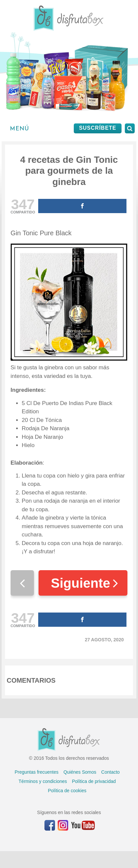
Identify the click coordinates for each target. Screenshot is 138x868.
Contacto (110, 772)
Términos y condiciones (43, 781)
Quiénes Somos (80, 772)
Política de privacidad (94, 781)
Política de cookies (67, 791)
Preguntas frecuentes (36, 772)
